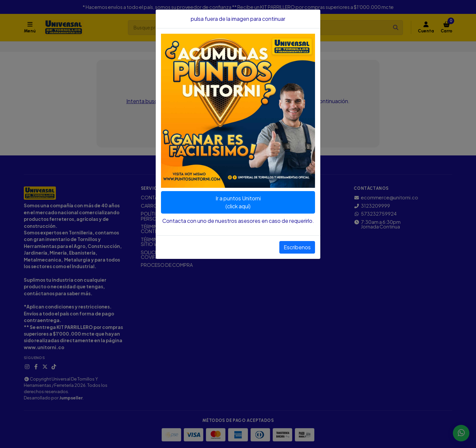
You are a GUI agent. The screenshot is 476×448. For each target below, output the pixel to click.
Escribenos (297, 247)
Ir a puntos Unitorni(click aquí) (238, 202)
